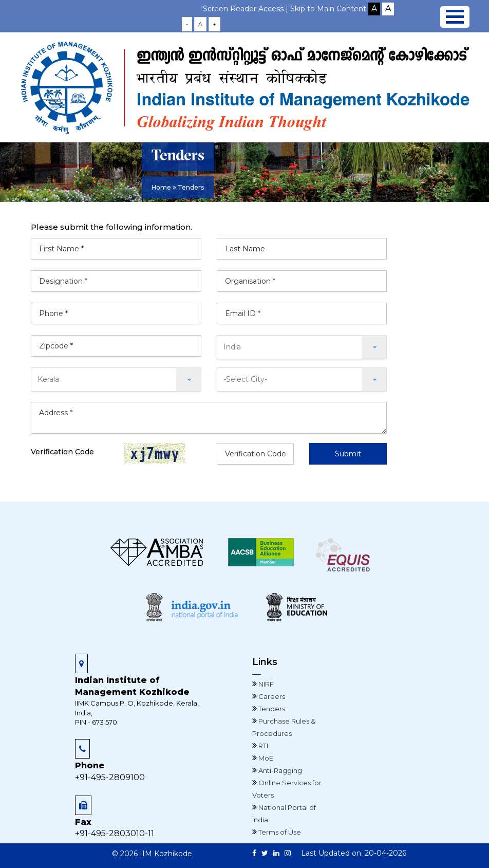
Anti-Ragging (279, 770)
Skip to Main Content (328, 9)
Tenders (271, 709)
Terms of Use (279, 832)
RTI (262, 746)
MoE (265, 758)
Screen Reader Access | (247, 9)
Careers (271, 696)
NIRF (265, 684)
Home (161, 187)
